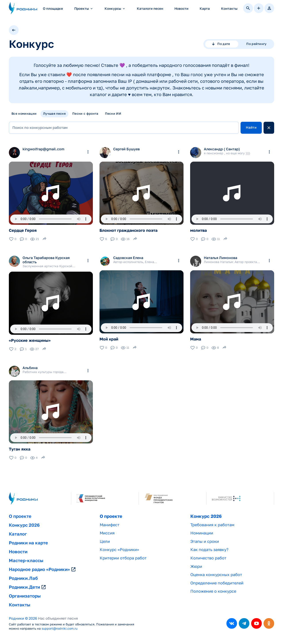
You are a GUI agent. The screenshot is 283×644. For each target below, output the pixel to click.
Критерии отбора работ (123, 558)
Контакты (229, 9)
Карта (205, 9)
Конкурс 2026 (24, 525)
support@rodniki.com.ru (59, 629)
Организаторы (25, 596)
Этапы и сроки (205, 541)
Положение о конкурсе (213, 591)
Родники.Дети (28, 587)
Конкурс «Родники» (119, 550)
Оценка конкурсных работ (216, 575)
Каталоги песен (150, 9)
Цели (105, 541)
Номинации (202, 533)
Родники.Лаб (23, 578)
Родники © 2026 (23, 618)
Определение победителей (217, 583)
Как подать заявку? (209, 550)
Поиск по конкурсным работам (40, 128)
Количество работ (208, 558)
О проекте (20, 516)
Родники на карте (28, 543)
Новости (181, 9)
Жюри (196, 566)
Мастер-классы (26, 561)
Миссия (107, 533)
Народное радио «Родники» (42, 569)
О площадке (53, 9)
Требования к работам (212, 525)
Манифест (110, 525)
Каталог (18, 534)
